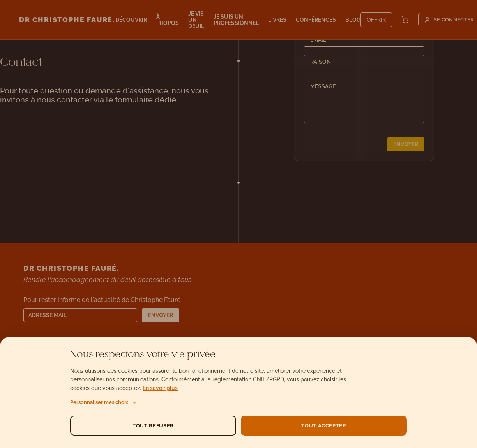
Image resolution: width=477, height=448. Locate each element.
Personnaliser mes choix (104, 402)
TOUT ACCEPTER (324, 426)
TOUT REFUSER (153, 426)
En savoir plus (160, 388)
